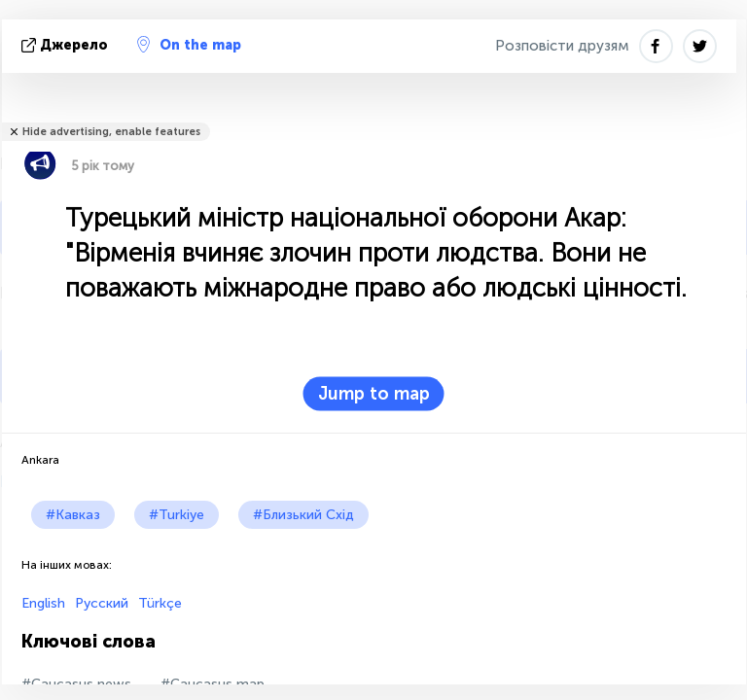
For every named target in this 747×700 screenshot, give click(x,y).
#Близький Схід (303, 515)
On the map (189, 45)
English (43, 603)
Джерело (67, 45)
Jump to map (374, 394)
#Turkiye (177, 515)
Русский (102, 603)
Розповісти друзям (562, 46)
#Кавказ (73, 515)
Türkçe (160, 603)
